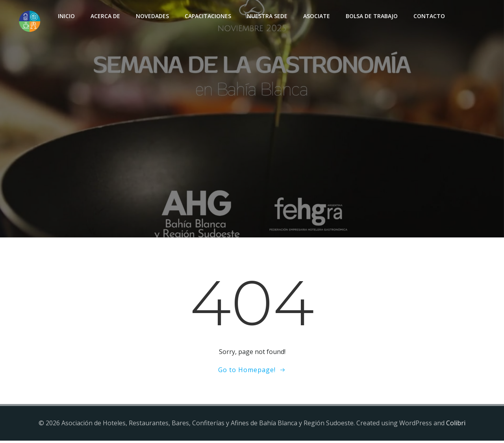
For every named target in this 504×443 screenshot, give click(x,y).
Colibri (456, 425)
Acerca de (104, 16)
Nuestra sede (266, 16)
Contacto (428, 16)
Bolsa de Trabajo (371, 16)
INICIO (65, 16)
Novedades (151, 16)
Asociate (315, 16)
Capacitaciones (207, 16)
